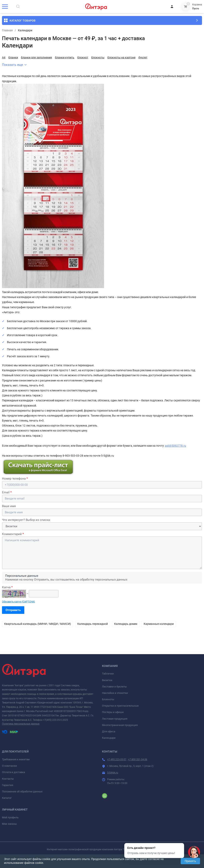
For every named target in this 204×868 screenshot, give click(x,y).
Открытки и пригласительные (120, 706)
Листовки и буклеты (114, 687)
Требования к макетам (16, 759)
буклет (143, 57)
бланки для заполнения (36, 57)
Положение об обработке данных (22, 791)
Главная (7, 30)
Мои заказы (9, 824)
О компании (9, 766)
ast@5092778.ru (176, 446)
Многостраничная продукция (120, 725)
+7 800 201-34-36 (138, 759)
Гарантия (8, 785)
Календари (109, 738)
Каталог (7, 798)
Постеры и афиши (113, 712)
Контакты (8, 779)
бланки (13, 57)
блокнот (83, 57)
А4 (4, 57)
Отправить (13, 610)
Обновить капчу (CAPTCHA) (19, 602)
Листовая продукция (115, 719)
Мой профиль (10, 817)
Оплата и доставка (13, 772)
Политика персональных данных (21, 724)
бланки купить (65, 57)
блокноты (98, 57)
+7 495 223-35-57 (117, 759)
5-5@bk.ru (113, 773)
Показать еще (14, 65)
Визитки (107, 680)
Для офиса (109, 731)
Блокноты (108, 699)
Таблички (108, 674)
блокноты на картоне (121, 57)
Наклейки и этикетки (115, 693)
